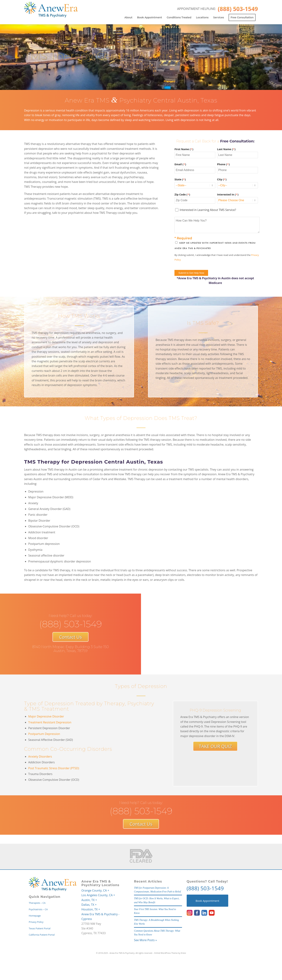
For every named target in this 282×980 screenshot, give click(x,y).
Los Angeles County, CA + (98, 895)
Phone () (223, 164)
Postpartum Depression (44, 734)
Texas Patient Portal (40, 928)
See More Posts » (145, 940)
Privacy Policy (36, 922)
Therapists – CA (37, 903)
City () (222, 179)
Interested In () (228, 194)
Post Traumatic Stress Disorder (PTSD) (54, 768)
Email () (180, 164)
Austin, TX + (89, 900)
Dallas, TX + (89, 905)
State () (180, 179)
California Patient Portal (42, 935)
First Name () (184, 149)
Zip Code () (182, 194)
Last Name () (226, 149)
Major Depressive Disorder (46, 716)
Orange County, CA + (95, 890)
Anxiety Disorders (40, 756)
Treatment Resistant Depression (50, 722)
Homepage (35, 916)
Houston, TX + (91, 909)
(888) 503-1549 (205, 888)
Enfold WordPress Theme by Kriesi (170, 953)
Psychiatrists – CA (38, 909)
